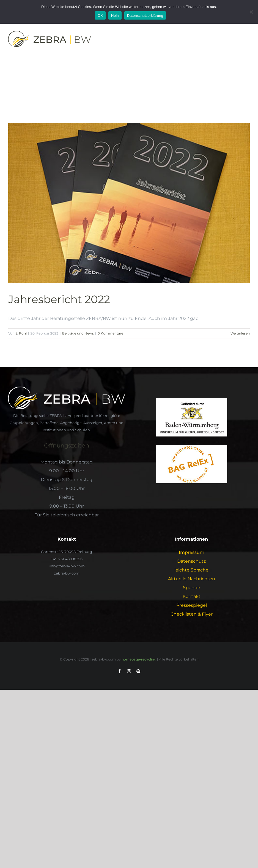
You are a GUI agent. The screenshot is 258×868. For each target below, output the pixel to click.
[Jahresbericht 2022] (129, 203)
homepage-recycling (139, 659)
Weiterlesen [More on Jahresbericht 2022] (240, 333)
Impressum (192, 552)
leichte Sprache (191, 570)
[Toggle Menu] (246, 40)
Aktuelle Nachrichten (192, 579)
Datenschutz (191, 561)
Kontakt (192, 596)
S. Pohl (21, 333)
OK (100, 16)
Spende (192, 588)
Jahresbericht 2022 (59, 299)
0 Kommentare (110, 333)
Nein (115, 16)
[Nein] (251, 12)
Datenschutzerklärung (145, 16)
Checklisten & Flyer (192, 614)
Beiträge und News (78, 333)
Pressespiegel (192, 605)
